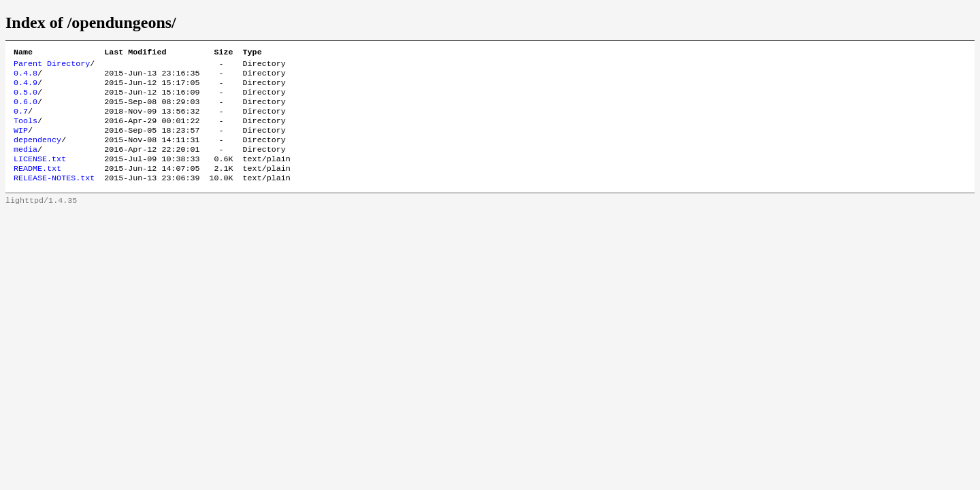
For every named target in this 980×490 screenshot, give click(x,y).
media (26, 164)
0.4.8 (26, 77)
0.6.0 (26, 110)
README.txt (37, 186)
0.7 (21, 120)
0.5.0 (26, 99)
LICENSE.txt (40, 175)
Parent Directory (52, 66)
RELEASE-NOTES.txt (54, 197)
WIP (21, 142)
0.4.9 (26, 88)
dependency (37, 153)
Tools (26, 131)
